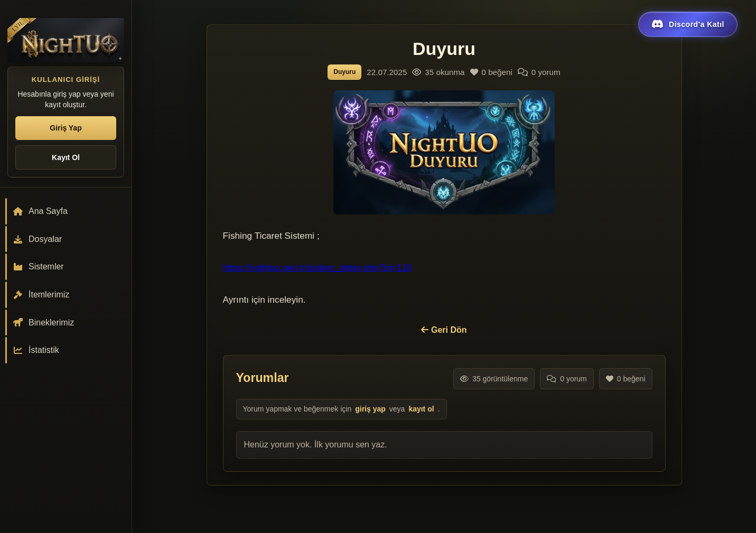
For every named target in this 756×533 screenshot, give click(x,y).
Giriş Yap (66, 128)
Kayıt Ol (66, 157)
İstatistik (36, 350)
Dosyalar (37, 239)
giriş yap (370, 409)
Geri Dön (444, 330)
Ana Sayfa (40, 211)
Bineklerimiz (43, 322)
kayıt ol (421, 409)
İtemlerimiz (41, 294)
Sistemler (38, 266)
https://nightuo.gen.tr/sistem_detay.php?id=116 (318, 267)
